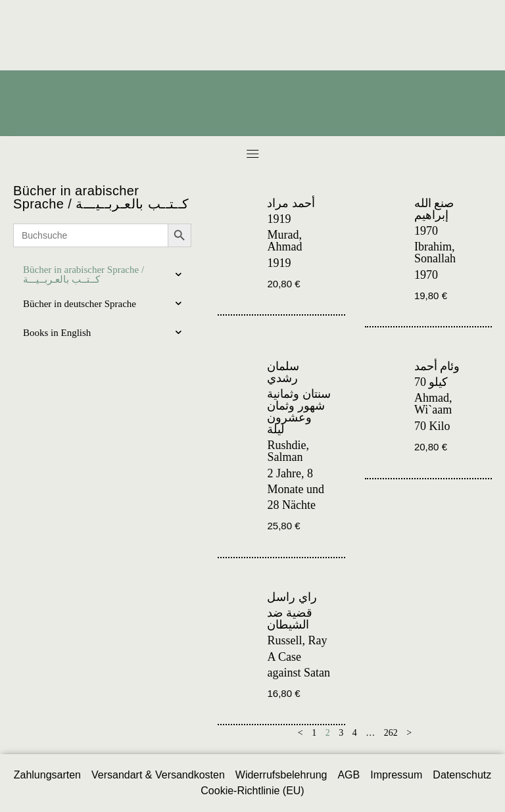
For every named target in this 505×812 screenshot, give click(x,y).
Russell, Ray (297, 640)
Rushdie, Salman (288, 451)
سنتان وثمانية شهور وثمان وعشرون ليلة (299, 412)
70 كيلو (431, 382)
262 (391, 733)
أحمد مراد (291, 203)
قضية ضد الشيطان (290, 619)
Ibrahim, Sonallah (435, 252)
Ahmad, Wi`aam (433, 404)
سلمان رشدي (283, 372)
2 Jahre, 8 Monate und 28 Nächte (295, 489)
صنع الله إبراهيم (434, 209)
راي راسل (292, 597)
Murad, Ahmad (284, 241)
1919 (279, 219)
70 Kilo (432, 426)
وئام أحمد (437, 366)
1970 (426, 231)
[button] (252, 154)
